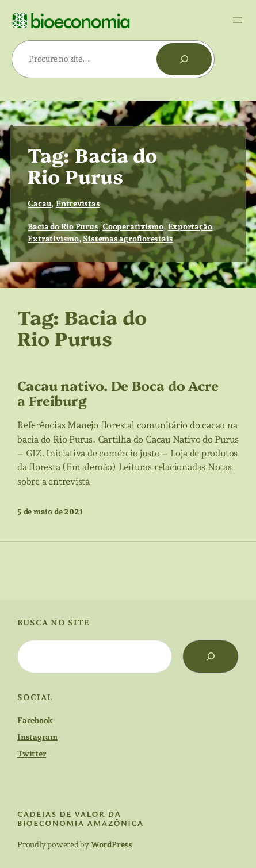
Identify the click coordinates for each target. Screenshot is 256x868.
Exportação (190, 226)
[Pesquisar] (184, 59)
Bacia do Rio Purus (63, 226)
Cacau (39, 203)
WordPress (112, 844)
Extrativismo (53, 239)
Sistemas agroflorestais (128, 239)
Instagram (37, 737)
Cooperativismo (133, 226)
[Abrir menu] (238, 20)
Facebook (35, 720)
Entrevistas (78, 203)
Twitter (32, 754)
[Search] (211, 656)
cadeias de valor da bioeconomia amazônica (81, 818)
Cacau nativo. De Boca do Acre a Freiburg (118, 393)
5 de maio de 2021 (50, 512)
